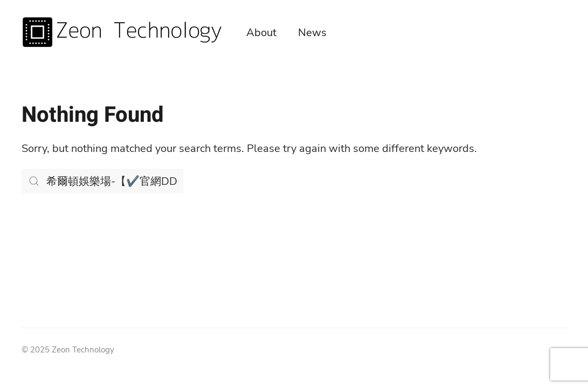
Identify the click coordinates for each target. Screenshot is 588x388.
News (312, 33)
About (261, 33)
